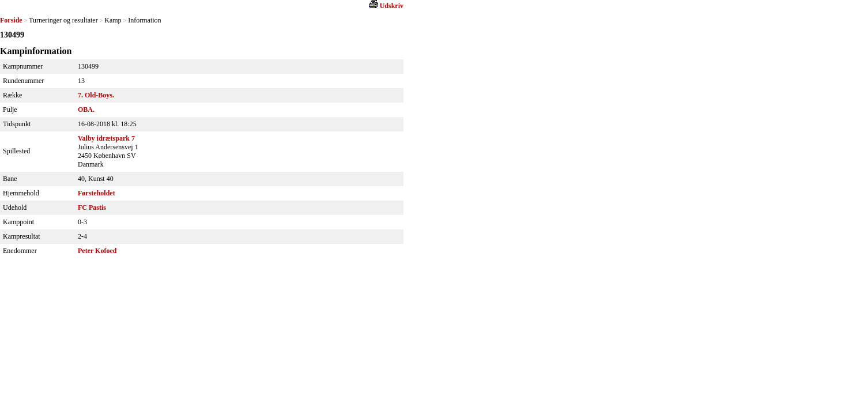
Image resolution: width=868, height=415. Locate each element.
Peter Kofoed (97, 251)
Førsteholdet (97, 193)
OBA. (86, 110)
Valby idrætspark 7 (106, 138)
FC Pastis (92, 207)
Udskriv (392, 6)
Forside (11, 20)
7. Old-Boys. (96, 95)
